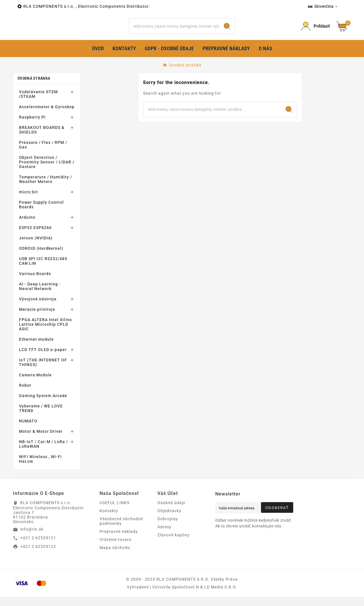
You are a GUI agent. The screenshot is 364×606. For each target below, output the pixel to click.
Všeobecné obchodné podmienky (121, 530)
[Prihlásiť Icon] (316, 31)
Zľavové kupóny (174, 544)
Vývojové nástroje (38, 308)
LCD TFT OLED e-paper (43, 359)
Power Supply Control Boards (41, 214)
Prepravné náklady (119, 541)
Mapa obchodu (115, 557)
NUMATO (28, 430)
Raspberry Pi (32, 126)
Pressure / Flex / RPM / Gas (43, 154)
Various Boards (35, 283)
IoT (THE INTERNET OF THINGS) (43, 371)
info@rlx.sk (32, 538)
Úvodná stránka (34, 87)
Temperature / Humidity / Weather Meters (45, 188)
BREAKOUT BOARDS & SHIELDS (42, 139)
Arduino (27, 226)
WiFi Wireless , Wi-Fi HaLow (40, 468)
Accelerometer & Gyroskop (47, 116)
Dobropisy (168, 528)
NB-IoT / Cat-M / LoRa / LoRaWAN (43, 453)
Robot (25, 395)
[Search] (227, 31)
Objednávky (169, 520)
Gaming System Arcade (43, 405)
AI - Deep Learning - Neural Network (40, 296)
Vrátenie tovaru (116, 549)
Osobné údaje (171, 512)
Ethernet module (36, 348)
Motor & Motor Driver (41, 441)
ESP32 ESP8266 (35, 237)
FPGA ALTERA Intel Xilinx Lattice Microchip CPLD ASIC (45, 334)
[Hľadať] (174, 31)
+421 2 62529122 (38, 555)
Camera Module (35, 384)
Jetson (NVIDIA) (36, 247)
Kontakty (109, 520)
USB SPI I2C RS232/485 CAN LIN (43, 270)
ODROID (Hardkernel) (41, 258)
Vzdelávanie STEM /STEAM (38, 103)
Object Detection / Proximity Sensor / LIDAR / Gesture (47, 171)
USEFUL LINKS (115, 512)
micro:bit (28, 201)
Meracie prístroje (37, 319)
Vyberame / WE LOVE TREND (41, 418)
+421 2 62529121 (38, 547)
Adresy (164, 536)
